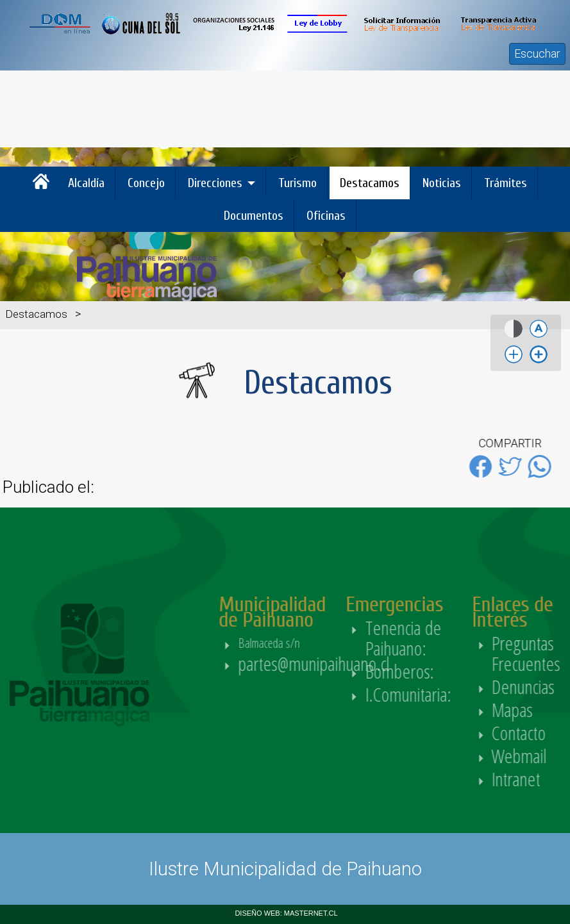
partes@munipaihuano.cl (337, 664)
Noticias (442, 183)
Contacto (542, 733)
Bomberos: (425, 671)
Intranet (539, 779)
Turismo (298, 183)
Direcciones (215, 183)
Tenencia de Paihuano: (426, 638)
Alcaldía (86, 183)
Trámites (506, 183)
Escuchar (537, 54)
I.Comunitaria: (433, 694)
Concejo (146, 183)
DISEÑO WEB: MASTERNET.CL (286, 913)
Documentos (254, 216)
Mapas (535, 710)
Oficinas (326, 216)
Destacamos (370, 183)
